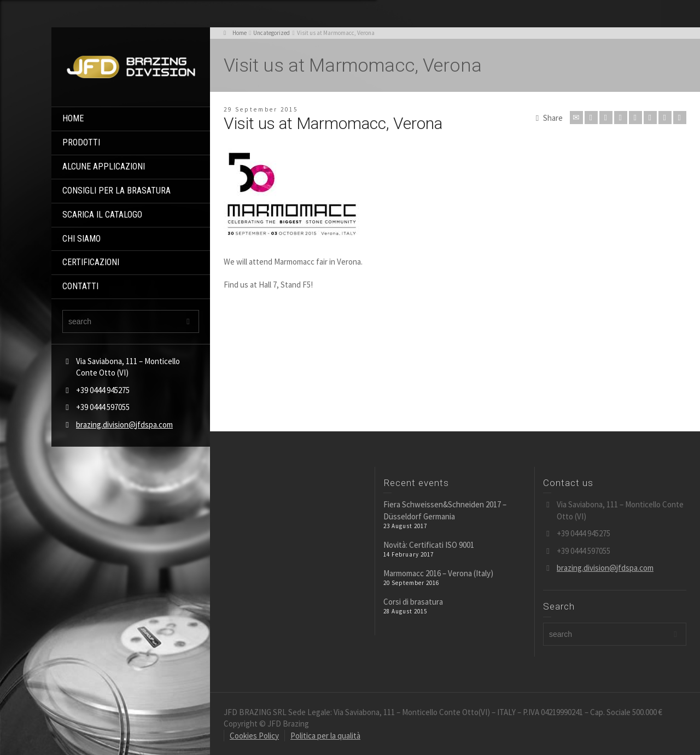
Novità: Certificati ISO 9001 (429, 545)
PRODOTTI (81, 142)
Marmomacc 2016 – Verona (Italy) (438, 573)
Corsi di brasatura (413, 602)
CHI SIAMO (81, 239)
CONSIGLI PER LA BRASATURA (116, 191)
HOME (73, 118)
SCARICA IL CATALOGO (102, 215)
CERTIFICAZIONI (91, 262)
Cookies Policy (254, 736)
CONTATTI (80, 286)
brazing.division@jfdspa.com (124, 425)
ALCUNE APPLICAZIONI (104, 166)
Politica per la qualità (325, 736)
